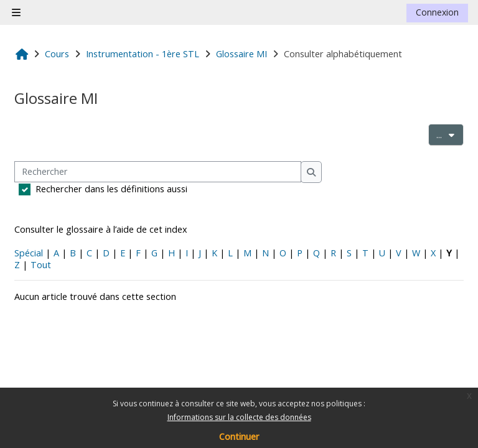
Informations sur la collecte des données (239, 417)
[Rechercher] (158, 172)
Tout (41, 265)
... (450, 134)
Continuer (239, 436)
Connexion (437, 12)
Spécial (29, 253)
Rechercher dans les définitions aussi (111, 189)
